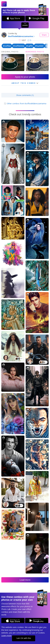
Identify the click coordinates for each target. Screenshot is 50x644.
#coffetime (19, 46)
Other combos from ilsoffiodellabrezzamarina (25, 103)
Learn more (6, 636)
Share (44, 35)
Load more (25, 580)
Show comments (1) (25, 95)
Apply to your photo (25, 77)
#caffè (29, 46)
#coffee (7, 46)
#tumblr (39, 46)
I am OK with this (24, 638)
